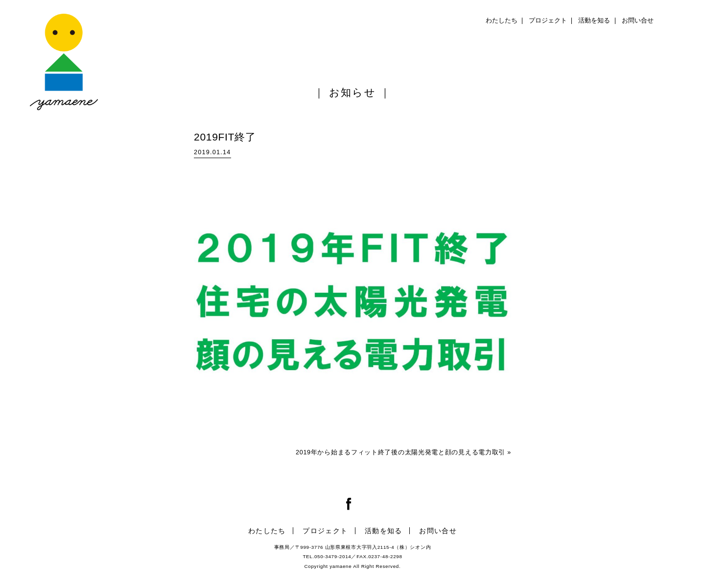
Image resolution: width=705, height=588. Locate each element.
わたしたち (502, 21)
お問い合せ (638, 21)
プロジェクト (548, 21)
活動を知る (594, 21)
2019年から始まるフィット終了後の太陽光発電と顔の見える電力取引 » (403, 452)
